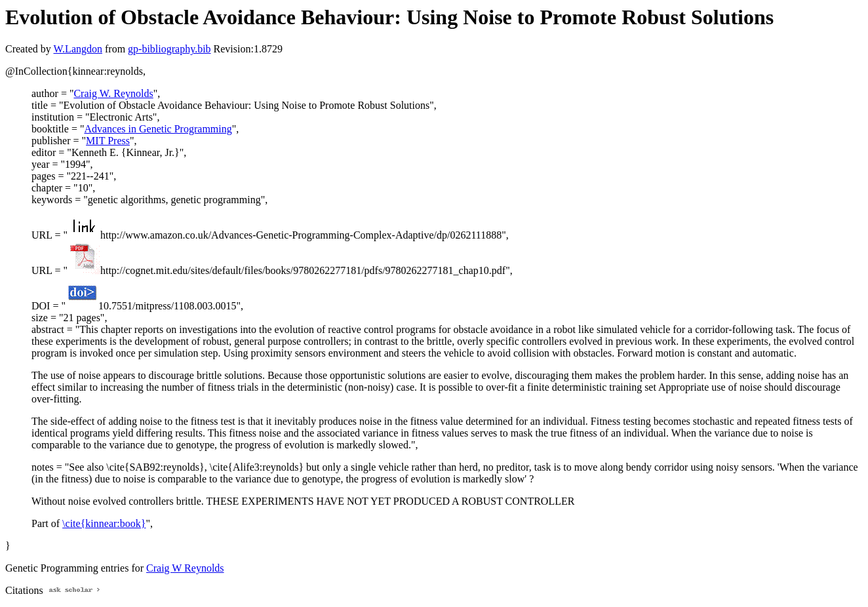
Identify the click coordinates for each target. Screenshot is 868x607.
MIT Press (108, 141)
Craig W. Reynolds (113, 93)
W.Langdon (78, 49)
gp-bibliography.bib (169, 49)
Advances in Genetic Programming (158, 129)
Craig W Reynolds (185, 568)
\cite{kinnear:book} (104, 523)
